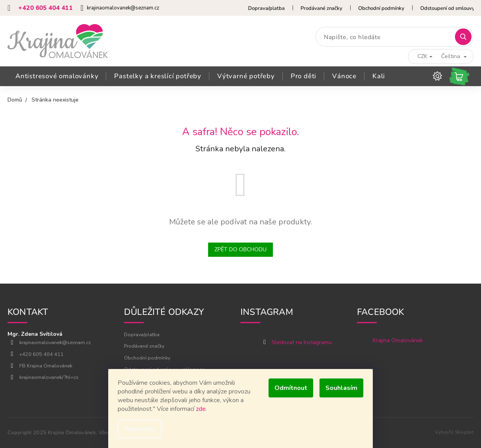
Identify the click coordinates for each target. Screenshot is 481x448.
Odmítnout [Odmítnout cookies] (291, 388)
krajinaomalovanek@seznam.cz (55, 342)
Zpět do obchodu (240, 249)
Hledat (465, 37)
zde (201, 409)
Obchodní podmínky (381, 8)
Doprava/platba (266, 8)
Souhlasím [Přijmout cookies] (341, 388)
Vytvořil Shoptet (454, 432)
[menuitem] (57, 76)
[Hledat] (395, 37)
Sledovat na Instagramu (302, 342)
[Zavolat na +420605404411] (44, 8)
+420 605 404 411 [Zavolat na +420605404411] (41, 354)
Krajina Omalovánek (398, 340)
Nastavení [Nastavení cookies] (140, 429)
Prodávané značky (321, 8)
